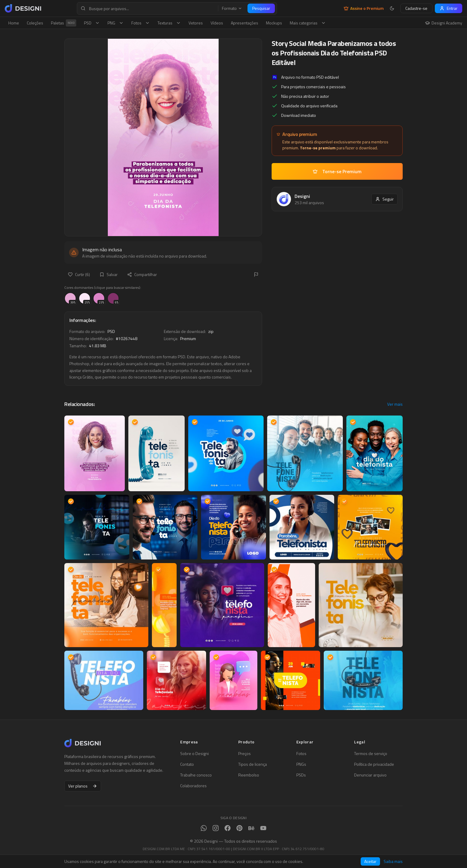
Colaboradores (193, 786)
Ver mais (395, 404)
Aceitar (370, 861)
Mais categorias (308, 23)
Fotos (141, 23)
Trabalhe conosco (196, 775)
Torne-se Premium (337, 171)
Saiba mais (393, 861)
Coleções (35, 23)
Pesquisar (261, 8)
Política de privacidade (374, 764)
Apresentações (245, 23)
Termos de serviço (371, 754)
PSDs (301, 775)
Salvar (109, 274)
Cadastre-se (416, 8)
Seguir (385, 199)
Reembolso (249, 775)
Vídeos (217, 23)
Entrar (449, 8)
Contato (187, 764)
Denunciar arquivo (370, 775)
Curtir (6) (79, 274)
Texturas (169, 23)
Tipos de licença (253, 764)
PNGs (301, 764)
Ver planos (83, 786)
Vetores (196, 23)
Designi (302, 196)
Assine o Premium (364, 8)
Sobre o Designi (194, 754)
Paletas (64, 23)
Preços (245, 754)
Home (14, 23)
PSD (92, 23)
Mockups (274, 23)
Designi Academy (444, 23)
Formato (232, 8)
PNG (116, 23)
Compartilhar (142, 274)
